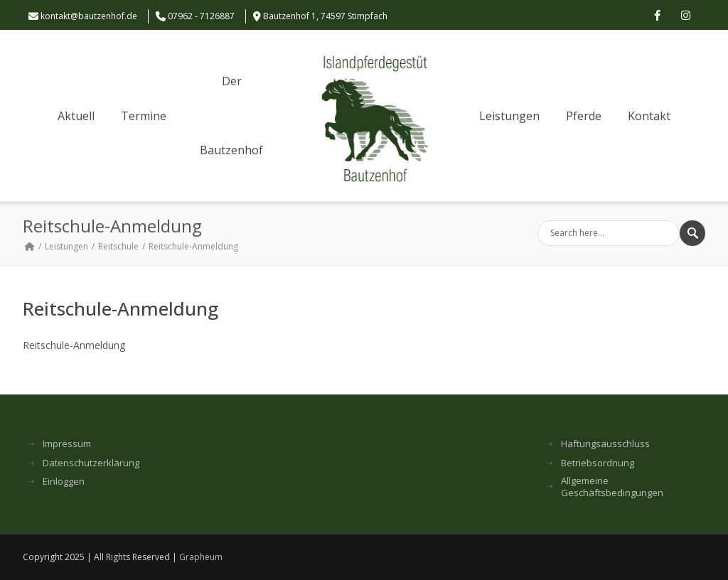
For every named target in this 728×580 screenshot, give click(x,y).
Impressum (67, 444)
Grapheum (201, 557)
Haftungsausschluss (605, 444)
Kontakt (649, 116)
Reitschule (118, 246)
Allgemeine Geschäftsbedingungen (612, 487)
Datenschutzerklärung (91, 463)
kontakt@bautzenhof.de (89, 16)
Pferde (584, 116)
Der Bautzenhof (231, 116)
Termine (144, 116)
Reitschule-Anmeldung (74, 345)
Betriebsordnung (598, 463)
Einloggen (64, 482)
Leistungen (509, 116)
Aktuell (76, 116)
